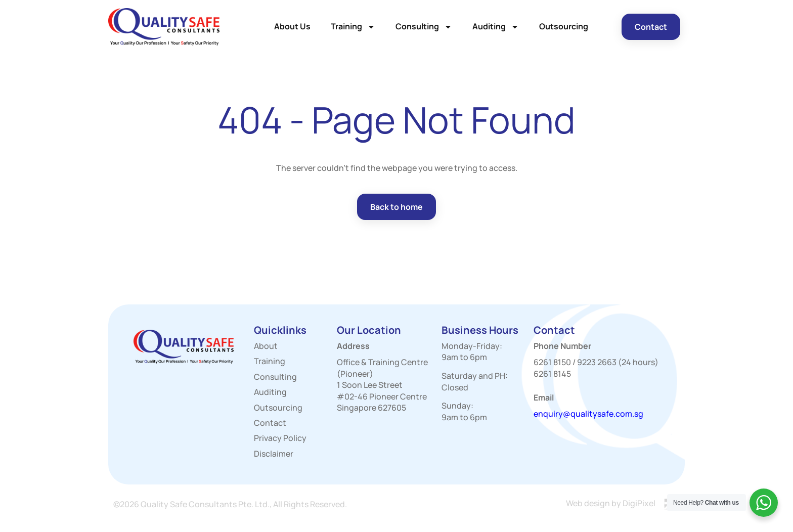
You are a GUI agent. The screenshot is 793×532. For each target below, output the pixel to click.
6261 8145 (552, 374)
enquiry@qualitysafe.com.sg (588, 414)
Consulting (424, 27)
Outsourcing (564, 26)
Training (353, 27)
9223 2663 (597, 362)
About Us (292, 26)
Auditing (496, 27)
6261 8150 (552, 362)
